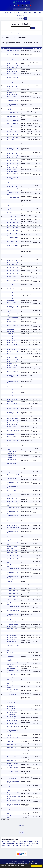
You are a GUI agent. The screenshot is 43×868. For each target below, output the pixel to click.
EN (11, 6)
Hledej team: (17, 28)
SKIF (18, 12)
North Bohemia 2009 (12, 550)
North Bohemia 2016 (12, 399)
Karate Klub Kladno (30, 844)
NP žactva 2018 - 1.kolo (12, 267)
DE (23, 6)
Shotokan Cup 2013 (11, 491)
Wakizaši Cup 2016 (11, 434)
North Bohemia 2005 (12, 745)
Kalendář (30, 12)
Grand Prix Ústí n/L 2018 (12, 285)
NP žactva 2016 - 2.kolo (12, 397)
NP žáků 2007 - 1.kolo (12, 653)
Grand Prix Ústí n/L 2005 (12, 738)
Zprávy (35, 12)
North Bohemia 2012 (12, 499)
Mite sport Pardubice (29, 842)
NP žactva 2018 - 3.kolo (12, 222)
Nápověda (21, 15)
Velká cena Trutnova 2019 (13, 197)
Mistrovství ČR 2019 (11, 126)
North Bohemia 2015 (12, 468)
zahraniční (10, 33)
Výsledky (14, 12)
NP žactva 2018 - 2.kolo (12, 249)
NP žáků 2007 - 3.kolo (12, 635)
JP (27, 6)
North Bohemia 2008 (12, 584)
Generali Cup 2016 (11, 389)
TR (19, 6)
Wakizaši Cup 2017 (11, 329)
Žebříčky (9, 12)
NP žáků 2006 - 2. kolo (12, 723)
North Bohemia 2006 (12, 720)
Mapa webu (24, 864)
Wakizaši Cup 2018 (11, 292)
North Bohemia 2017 (12, 340)
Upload (39, 12)
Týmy (26, 18)
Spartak (29, 862)
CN (31, 6)
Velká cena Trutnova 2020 (13, 113)
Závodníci (18, 18)
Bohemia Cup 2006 (11, 694)
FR (15, 6)
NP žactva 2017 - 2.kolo (12, 351)
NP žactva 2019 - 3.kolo (12, 135)
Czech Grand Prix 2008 (12, 588)
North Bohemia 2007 (12, 626)
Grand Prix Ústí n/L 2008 (12, 591)
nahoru (21, 826)
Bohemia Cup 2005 (11, 775)
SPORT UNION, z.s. (13, 40)
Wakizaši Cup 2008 (11, 600)
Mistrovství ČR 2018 (11, 212)
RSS (36, 864)
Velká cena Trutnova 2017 (13, 379)
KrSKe (25, 12)
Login (31, 864)
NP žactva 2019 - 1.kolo (12, 160)
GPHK (17, 15)
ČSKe (22, 12)
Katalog (4, 12)
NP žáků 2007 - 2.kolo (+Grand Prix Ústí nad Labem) (12, 641)
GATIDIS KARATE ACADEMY (15, 844)
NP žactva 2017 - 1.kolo (12, 354)
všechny (16, 33)
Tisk (22, 832)
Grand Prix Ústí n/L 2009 (12, 556)
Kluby (23, 18)
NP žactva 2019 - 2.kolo (12, 143)
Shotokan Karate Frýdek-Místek (12, 842)
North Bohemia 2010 (12, 523)
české (4, 33)
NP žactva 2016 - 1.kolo (12, 416)
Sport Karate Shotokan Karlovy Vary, (22, 846)
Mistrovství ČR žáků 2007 (13, 622)
